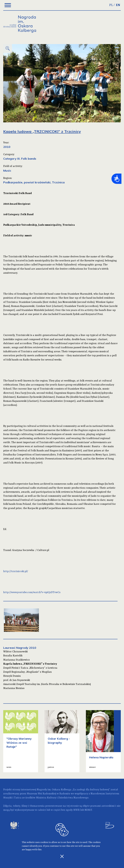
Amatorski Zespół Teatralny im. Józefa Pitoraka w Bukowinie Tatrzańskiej (47, 684)
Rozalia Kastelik (13, 656)
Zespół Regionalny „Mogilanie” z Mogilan (27, 672)
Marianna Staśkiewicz (16, 660)
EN (118, 5)
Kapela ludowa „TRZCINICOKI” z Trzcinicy (30, 664)
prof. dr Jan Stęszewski (17, 680)
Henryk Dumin (12, 676)
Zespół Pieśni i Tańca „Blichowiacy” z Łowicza (30, 668)
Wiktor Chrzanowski (15, 652)
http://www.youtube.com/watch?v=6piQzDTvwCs (32, 592)
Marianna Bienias (14, 688)
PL (111, 5)
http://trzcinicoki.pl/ (16, 571)
